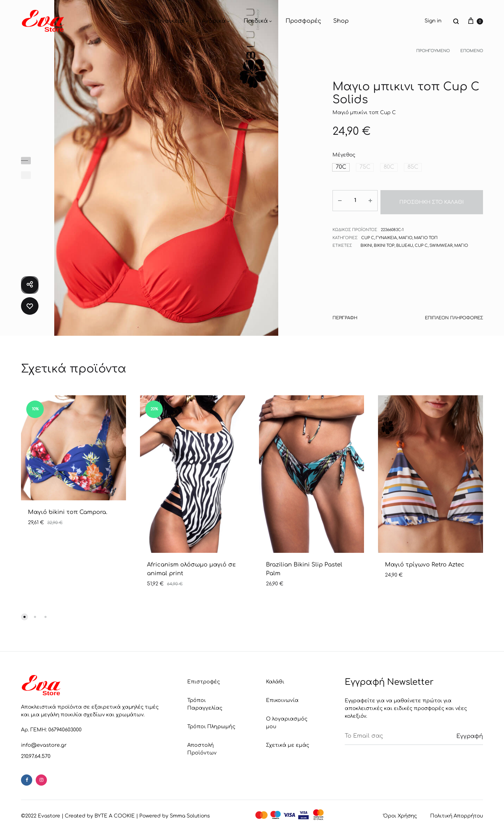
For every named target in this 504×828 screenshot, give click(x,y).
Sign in (433, 21)
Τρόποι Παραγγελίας (204, 704)
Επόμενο (472, 51)
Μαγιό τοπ (425, 234)
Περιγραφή (344, 318)
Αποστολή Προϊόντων (201, 747)
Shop (341, 21)
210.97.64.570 (36, 756)
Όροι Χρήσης (400, 815)
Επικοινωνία (282, 700)
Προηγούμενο (433, 51)
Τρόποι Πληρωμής (210, 726)
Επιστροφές (203, 681)
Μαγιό (405, 234)
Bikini (366, 242)
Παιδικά (259, 21)
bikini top (384, 242)
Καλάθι (275, 681)
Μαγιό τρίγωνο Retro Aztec (425, 565)
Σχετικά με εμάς (287, 736)
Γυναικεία (173, 21)
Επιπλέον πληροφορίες (456, 318)
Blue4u (404, 242)
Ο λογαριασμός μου (291, 718)
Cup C (367, 234)
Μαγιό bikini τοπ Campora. (68, 512)
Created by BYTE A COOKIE (100, 815)
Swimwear (439, 242)
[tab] (344, 319)
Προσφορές (303, 21)
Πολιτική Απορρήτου (457, 815)
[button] (340, 167)
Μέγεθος (344, 155)
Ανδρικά (217, 21)
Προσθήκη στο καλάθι (431, 200)
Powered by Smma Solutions (175, 815)
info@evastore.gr (43, 745)
